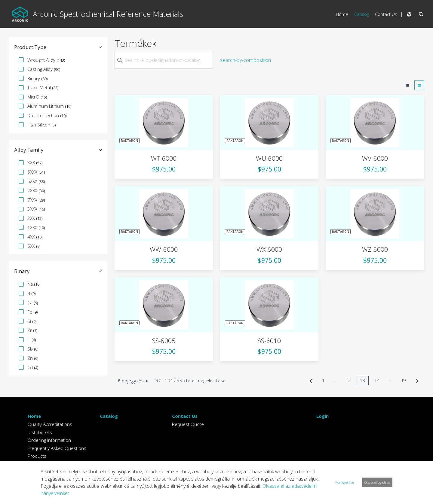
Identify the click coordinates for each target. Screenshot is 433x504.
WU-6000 (269, 158)
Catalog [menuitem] (362, 14)
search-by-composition (246, 60)
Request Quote (188, 424)
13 (364, 381)
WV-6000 (375, 158)
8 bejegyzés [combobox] (135, 381)
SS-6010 (269, 341)
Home (34, 416)
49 (405, 381)
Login (322, 416)
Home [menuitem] (342, 14)
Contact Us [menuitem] (386, 14)
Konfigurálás (345, 482)
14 (379, 381)
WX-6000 (269, 249)
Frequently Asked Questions (57, 448)
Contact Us (185, 416)
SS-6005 (164, 341)
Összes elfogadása (377, 482)
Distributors (40, 432)
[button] (58, 47)
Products (37, 456)
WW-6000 (164, 249)
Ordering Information (49, 440)
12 (350, 381)
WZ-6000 (375, 249)
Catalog (109, 416)
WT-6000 (164, 158)
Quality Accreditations (50, 424)
